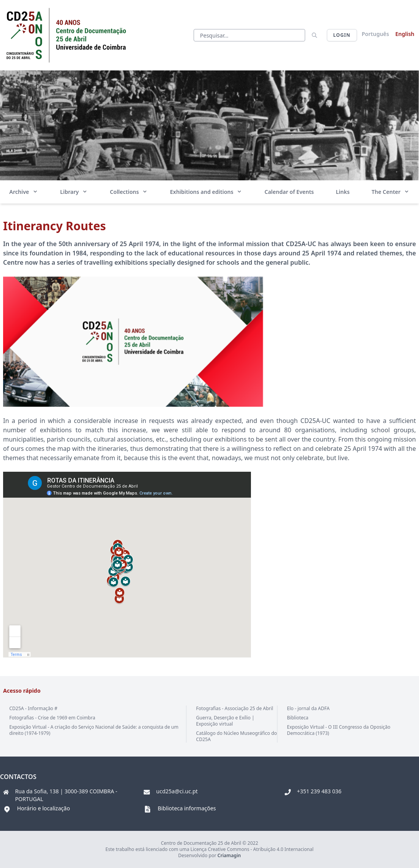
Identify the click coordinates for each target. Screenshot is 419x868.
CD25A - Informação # (33, 708)
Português (375, 34)
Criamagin (229, 855)
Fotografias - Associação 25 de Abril (234, 708)
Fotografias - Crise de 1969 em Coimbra (52, 718)
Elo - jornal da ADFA (308, 708)
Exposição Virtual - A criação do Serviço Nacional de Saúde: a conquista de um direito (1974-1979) (94, 730)
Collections (129, 192)
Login (342, 35)
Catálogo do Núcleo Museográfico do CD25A (236, 736)
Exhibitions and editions (206, 192)
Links (343, 192)
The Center (391, 192)
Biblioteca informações (187, 808)
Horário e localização (44, 808)
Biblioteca (298, 718)
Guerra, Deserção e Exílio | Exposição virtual (225, 721)
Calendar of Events (289, 192)
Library (74, 192)
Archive (24, 192)
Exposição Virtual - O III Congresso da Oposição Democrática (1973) (339, 730)
